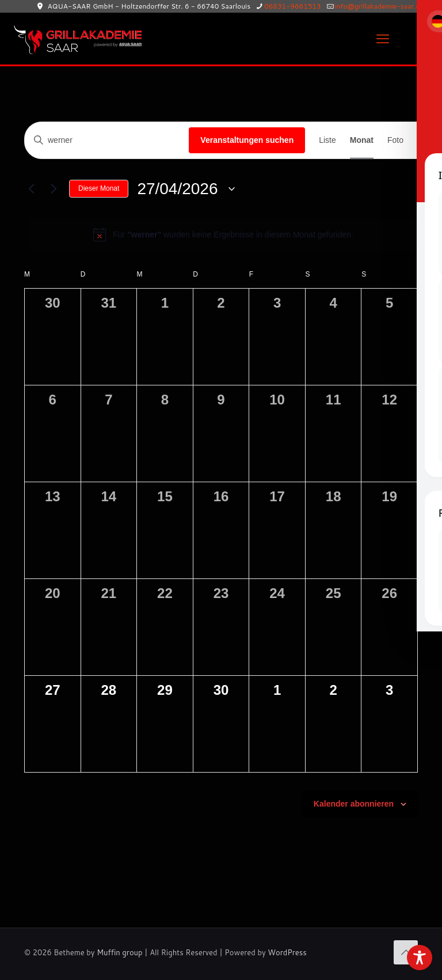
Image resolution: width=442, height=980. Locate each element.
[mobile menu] (383, 39)
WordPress (287, 952)
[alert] (223, 234)
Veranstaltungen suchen (247, 140)
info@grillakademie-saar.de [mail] (379, 6)
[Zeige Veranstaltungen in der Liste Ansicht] (327, 140)
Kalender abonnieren (354, 804)
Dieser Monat (99, 188)
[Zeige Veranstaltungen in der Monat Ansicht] (362, 140)
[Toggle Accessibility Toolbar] (420, 958)
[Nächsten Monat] (54, 189)
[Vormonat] (31, 189)
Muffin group (119, 952)
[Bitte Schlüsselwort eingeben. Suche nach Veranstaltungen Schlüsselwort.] (107, 140)
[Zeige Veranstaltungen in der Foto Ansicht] (395, 140)
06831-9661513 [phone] (293, 6)
